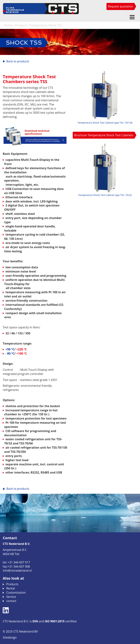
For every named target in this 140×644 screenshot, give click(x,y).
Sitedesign (10, 637)
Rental (10, 588)
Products (21, 25)
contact (11, 601)
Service (11, 597)
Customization (16, 593)
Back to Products (18, 61)
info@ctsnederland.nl (17, 571)
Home (8, 25)
